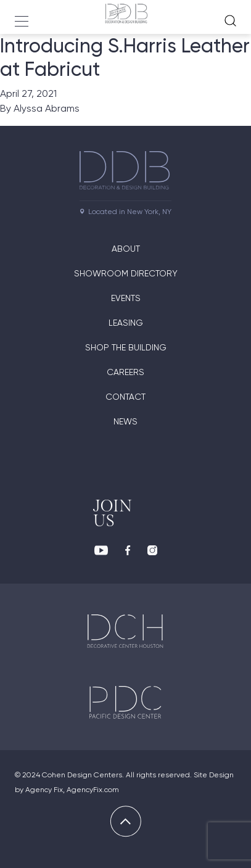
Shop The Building (126, 347)
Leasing (126, 323)
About (126, 249)
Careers (126, 372)
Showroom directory (126, 273)
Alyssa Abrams (47, 108)
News (126, 421)
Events (126, 298)
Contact (126, 397)
